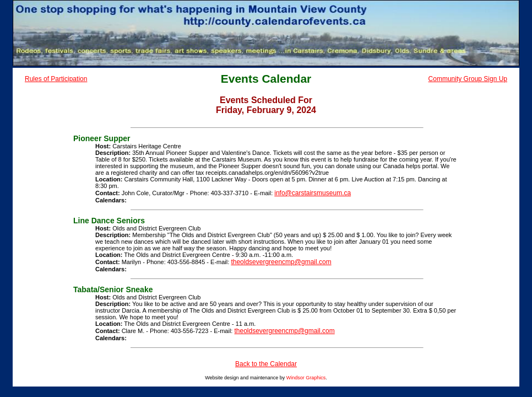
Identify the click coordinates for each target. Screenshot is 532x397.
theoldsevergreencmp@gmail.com (281, 262)
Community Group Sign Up (468, 79)
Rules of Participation (56, 79)
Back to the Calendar (266, 364)
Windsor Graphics (306, 378)
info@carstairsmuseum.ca (313, 193)
